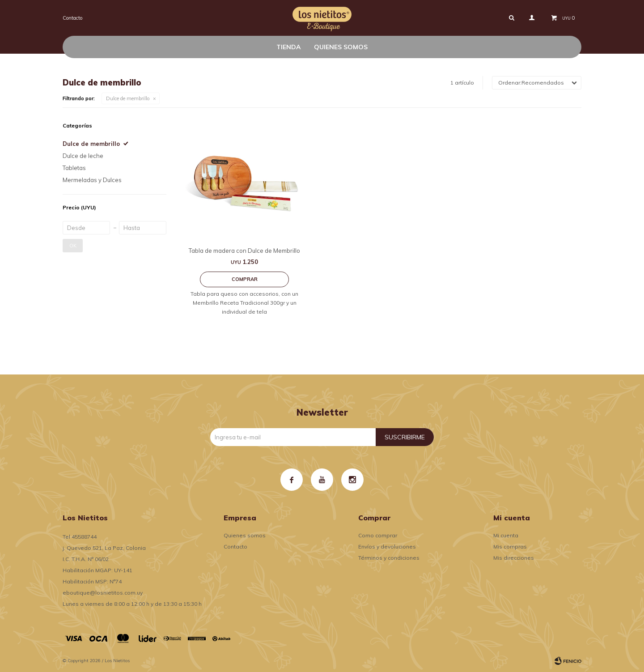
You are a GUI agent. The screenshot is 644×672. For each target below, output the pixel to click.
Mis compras (510, 547)
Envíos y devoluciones (387, 547)
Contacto (72, 18)
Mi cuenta (506, 535)
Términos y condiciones (389, 558)
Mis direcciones (514, 558)
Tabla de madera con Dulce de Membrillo (244, 251)
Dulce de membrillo (128, 98)
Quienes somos (341, 47)
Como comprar (378, 535)
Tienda (288, 47)
